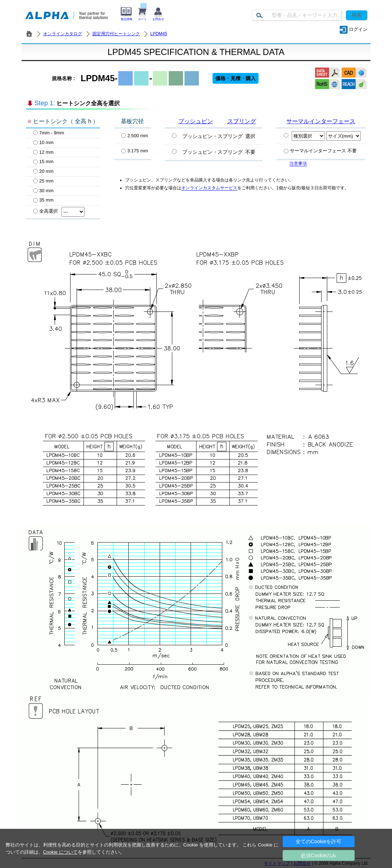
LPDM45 (159, 34)
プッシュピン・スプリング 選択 (219, 136)
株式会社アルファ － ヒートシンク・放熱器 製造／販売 (29, 34)
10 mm (43, 142)
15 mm (43, 161)
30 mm (43, 191)
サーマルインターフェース (321, 121)
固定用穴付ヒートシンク (116, 34)
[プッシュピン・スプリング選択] (174, 136)
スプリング (242, 121)
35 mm (43, 200)
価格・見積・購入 (236, 78)
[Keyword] (297, 15)
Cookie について (60, 852)
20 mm (43, 171)
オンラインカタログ (63, 34)
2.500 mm (135, 136)
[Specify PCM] (286, 135)
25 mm (43, 181)
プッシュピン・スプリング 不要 (219, 152)
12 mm (43, 152)
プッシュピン (196, 121)
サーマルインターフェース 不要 (320, 151)
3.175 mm (135, 151)
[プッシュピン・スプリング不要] (174, 151)
